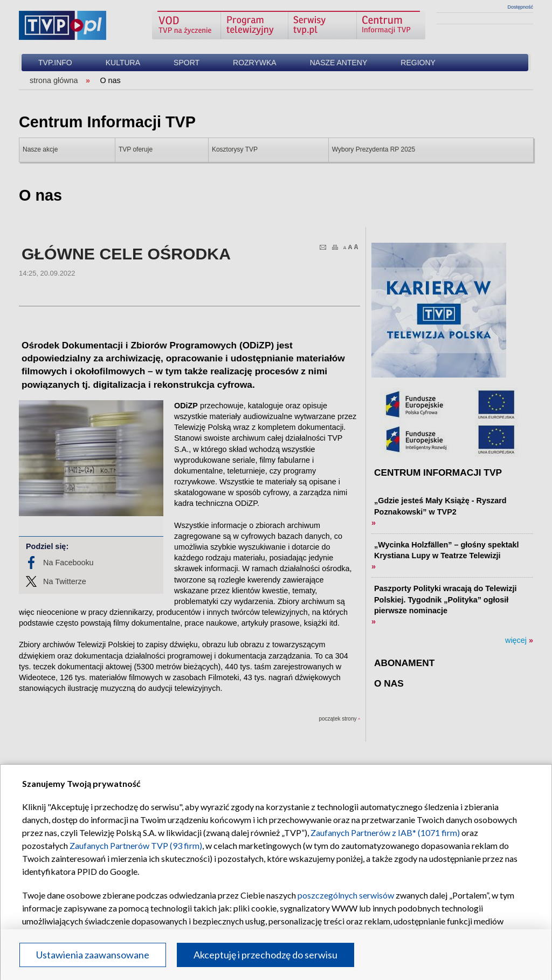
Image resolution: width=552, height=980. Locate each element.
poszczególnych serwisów (346, 895)
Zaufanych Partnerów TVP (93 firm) (136, 845)
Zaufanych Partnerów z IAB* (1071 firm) (385, 832)
